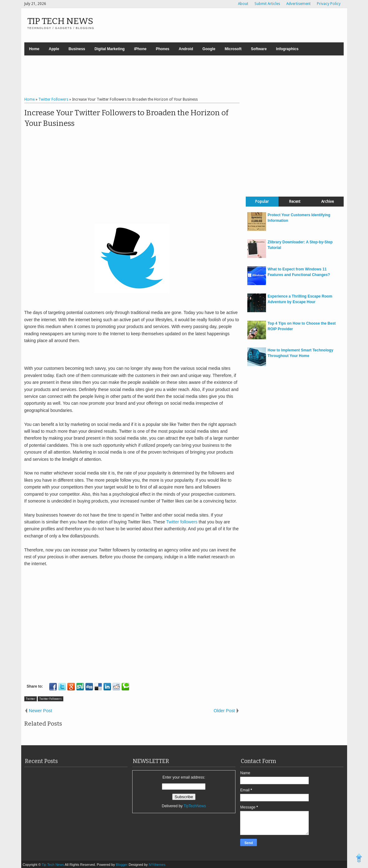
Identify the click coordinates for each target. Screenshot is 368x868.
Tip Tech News (60, 21)
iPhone (140, 49)
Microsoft (233, 49)
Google (209, 49)
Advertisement (298, 4)
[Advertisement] (184, 77)
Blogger (122, 865)
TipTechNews (195, 806)
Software (259, 49)
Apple (54, 49)
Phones (163, 49)
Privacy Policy (329, 4)
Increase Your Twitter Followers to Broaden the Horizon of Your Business (126, 118)
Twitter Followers (51, 699)
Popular (262, 202)
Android (186, 49)
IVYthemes (157, 865)
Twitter (31, 699)
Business (77, 49)
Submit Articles (267, 4)
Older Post (224, 711)
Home (34, 49)
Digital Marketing (110, 49)
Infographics (287, 49)
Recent (295, 202)
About (243, 4)
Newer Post (41, 711)
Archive (327, 202)
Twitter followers (182, 522)
